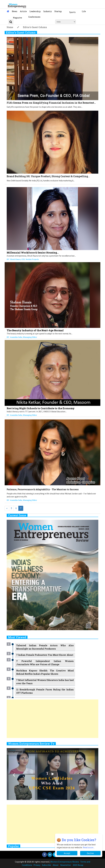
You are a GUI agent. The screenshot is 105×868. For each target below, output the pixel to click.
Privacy (37, 865)
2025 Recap (78, 865)
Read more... (89, 847)
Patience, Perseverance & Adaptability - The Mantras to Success (43, 489)
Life (84, 11)
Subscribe (46, 865)
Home (10, 27)
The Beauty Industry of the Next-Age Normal (35, 330)
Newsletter (66, 865)
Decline (90, 853)
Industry (48, 11)
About (56, 865)
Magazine (17, 18)
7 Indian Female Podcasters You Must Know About (45, 655)
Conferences (34, 17)
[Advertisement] (52, 719)
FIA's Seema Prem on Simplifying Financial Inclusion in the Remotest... (51, 103)
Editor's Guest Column (35, 27)
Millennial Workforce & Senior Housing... (33, 253)
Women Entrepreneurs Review (65, 862)
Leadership (35, 11)
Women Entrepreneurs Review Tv (31, 744)
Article (23, 11)
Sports (72, 12)
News (15, 11)
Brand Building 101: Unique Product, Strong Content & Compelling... (48, 176)
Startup (58, 11)
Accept (67, 853)
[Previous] (7, 508)
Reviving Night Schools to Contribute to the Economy (41, 408)
